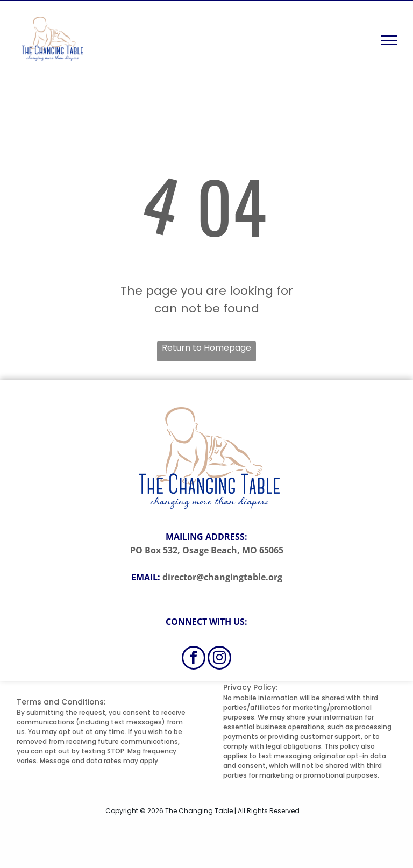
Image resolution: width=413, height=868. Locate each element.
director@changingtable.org (222, 577)
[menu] (389, 40)
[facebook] (194, 659)
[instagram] (219, 659)
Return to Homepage (206, 348)
